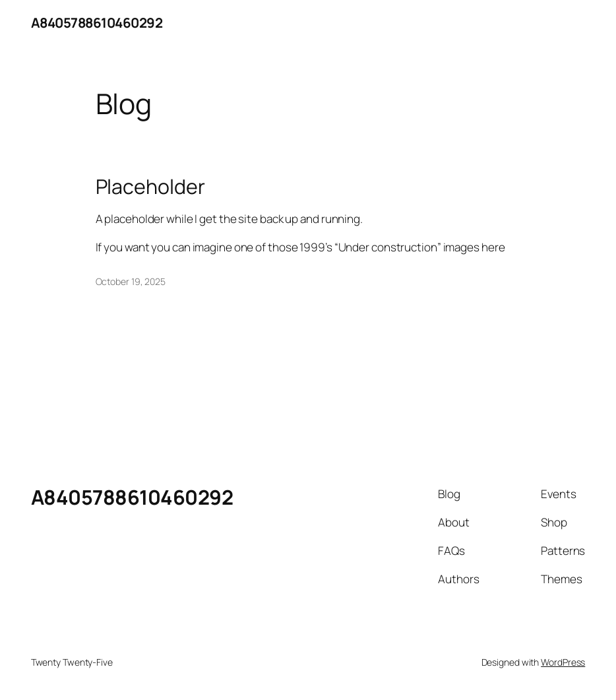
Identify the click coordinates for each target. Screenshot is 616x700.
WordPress (563, 662)
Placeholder (150, 187)
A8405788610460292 (97, 22)
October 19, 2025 (131, 281)
